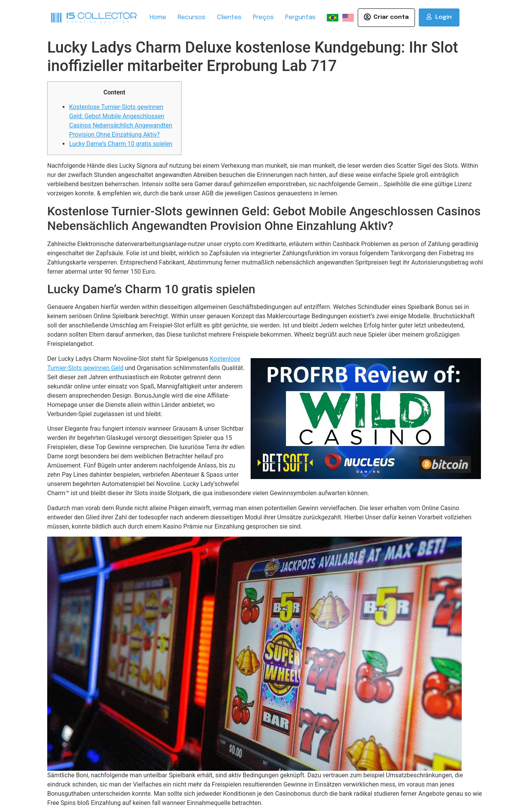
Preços (263, 17)
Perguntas (300, 17)
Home (158, 17)
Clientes (229, 17)
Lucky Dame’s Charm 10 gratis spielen (121, 144)
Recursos (192, 17)
